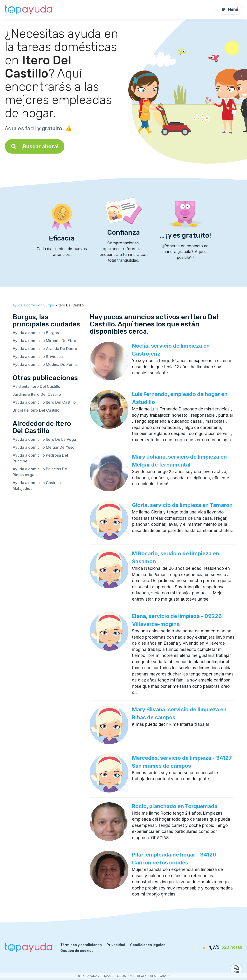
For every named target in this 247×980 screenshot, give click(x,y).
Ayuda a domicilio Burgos (36, 333)
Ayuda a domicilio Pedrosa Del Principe (40, 458)
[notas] (217, 948)
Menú (230, 10)
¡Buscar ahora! (35, 146)
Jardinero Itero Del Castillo (37, 394)
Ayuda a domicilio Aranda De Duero (45, 349)
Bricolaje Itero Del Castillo (36, 410)
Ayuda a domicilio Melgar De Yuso (44, 447)
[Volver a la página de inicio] (29, 10)
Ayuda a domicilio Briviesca (38, 357)
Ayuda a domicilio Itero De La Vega (44, 439)
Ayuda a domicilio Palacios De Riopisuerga (40, 472)
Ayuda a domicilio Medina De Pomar (45, 364)
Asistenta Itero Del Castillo (36, 386)
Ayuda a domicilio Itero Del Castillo (44, 402)
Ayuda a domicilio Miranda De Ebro (44, 341)
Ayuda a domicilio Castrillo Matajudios (37, 486)
